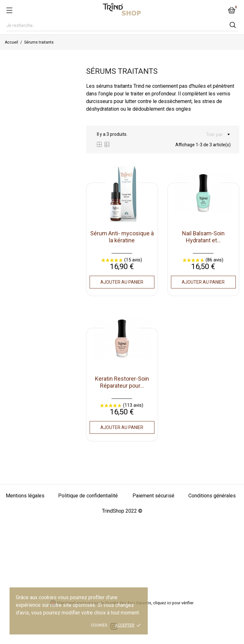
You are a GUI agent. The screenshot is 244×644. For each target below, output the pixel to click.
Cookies (99, 625)
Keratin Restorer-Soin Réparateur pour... (122, 382)
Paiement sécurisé (153, 496)
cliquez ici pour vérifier (173, 603)
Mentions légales (25, 496)
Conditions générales (212, 496)
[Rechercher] (122, 26)
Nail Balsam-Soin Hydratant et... (203, 237)
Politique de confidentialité (88, 496)
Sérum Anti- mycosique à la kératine (122, 237)
